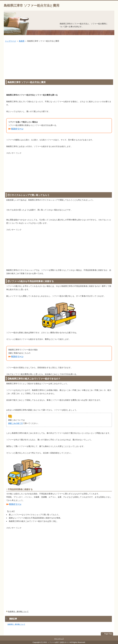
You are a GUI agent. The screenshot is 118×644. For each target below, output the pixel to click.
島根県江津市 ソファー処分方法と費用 (32, 6)
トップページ (11, 41)
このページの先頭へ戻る (107, 634)
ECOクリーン (17, 129)
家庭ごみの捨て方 (16, 423)
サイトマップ (59, 639)
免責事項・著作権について (18, 611)
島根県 (22, 41)
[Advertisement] (59, 61)
